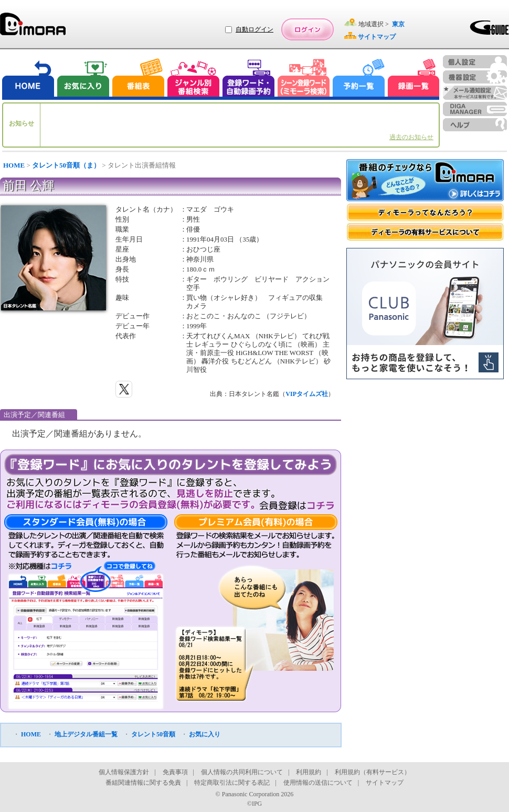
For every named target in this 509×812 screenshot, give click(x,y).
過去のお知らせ (411, 137)
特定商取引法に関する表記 (232, 783)
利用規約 (309, 772)
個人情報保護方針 (124, 772)
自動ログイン (254, 29)
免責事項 (175, 772)
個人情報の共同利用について (242, 772)
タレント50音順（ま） (66, 165)
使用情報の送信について (318, 783)
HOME (14, 165)
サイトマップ (385, 783)
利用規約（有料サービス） (373, 772)
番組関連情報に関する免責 (143, 783)
